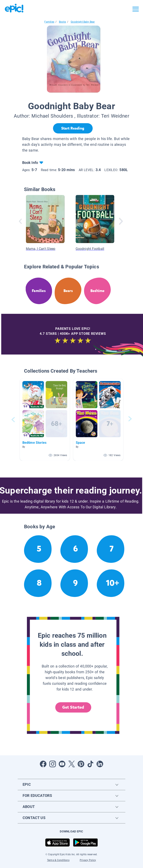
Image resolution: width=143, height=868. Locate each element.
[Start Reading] (73, 128)
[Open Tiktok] (90, 764)
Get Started (73, 707)
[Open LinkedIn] (100, 764)
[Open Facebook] (43, 764)
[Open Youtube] (62, 764)
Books (62, 22)
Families (49, 22)
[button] (45, 420)
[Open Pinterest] (81, 764)
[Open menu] (136, 9)
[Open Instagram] (53, 764)
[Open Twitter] (71, 764)
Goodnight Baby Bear (83, 22)
